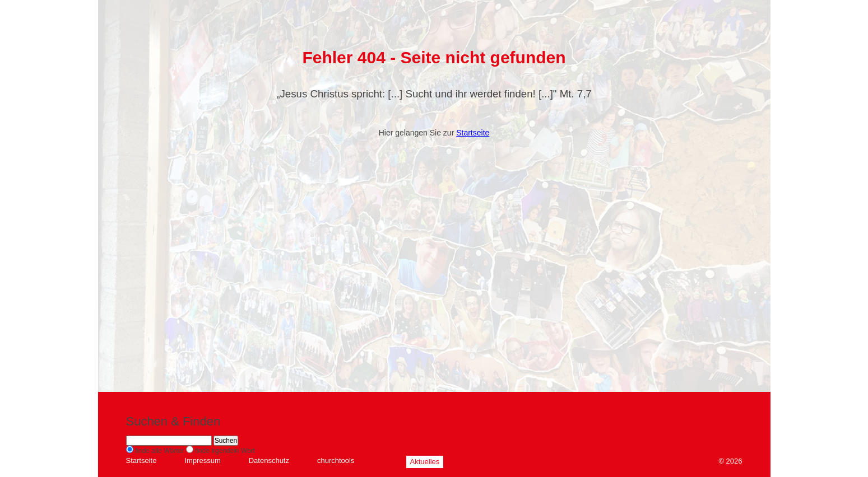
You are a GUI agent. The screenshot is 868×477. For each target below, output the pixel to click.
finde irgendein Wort (225, 451)
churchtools (336, 460)
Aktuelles (425, 462)
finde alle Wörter (159, 451)
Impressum (202, 460)
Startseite (473, 133)
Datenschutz (269, 460)
